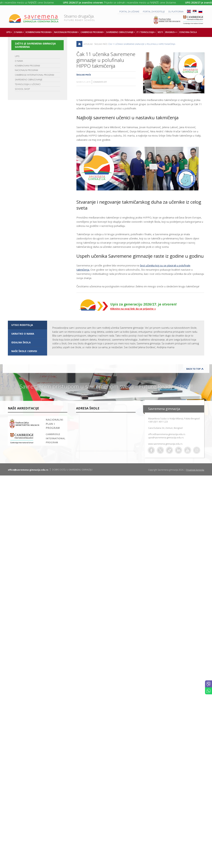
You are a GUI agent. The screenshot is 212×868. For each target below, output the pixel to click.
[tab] (27, 325)
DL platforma (176, 12)
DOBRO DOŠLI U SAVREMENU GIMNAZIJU (72, 470)
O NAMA (19, 61)
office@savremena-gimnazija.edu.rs (167, 434)
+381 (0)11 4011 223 (158, 422)
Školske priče (101, 44)
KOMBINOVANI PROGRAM (27, 66)
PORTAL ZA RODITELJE (154, 12)
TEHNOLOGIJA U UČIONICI (28, 84)
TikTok (169, 450)
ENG (189, 11)
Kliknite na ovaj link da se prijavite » (133, 309)
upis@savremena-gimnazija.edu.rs (166, 437)
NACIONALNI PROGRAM (26, 70)
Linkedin (178, 450)
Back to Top (194, 369)
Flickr (197, 450)
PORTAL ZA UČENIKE (129, 12)
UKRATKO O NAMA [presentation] (23, 334)
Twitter (160, 450)
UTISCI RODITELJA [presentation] (22, 325)
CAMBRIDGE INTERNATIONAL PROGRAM (34, 75)
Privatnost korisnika (195, 470)
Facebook (151, 450)
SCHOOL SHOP (22, 89)
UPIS (17, 56)
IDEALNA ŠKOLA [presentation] (21, 342)
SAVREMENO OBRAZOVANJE (29, 80)
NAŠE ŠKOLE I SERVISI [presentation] (24, 351)
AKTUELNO (88, 44)
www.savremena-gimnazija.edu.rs (165, 444)
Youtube (188, 450)
